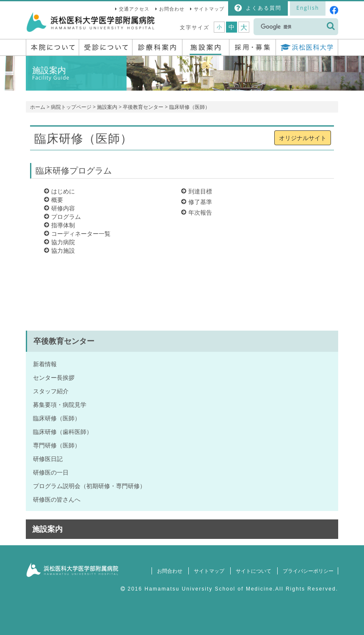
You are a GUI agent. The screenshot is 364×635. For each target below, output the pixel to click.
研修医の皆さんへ (57, 499)
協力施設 (63, 250)
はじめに (63, 191)
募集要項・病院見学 (60, 404)
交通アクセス (134, 9)
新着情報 (45, 364)
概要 (57, 200)
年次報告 (200, 212)
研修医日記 (48, 459)
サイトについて (252, 571)
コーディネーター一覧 (81, 233)
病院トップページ (71, 107)
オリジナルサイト (303, 138)
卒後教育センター (143, 107)
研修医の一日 (51, 472)
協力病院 (63, 242)
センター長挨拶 (54, 377)
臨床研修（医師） (57, 418)
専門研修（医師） (57, 445)
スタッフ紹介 (51, 391)
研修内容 (63, 208)
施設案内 (107, 107)
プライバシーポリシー (307, 571)
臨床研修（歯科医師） (63, 432)
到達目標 (200, 191)
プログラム (66, 217)
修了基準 (200, 202)
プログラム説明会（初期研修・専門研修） (89, 486)
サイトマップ (209, 9)
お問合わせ (172, 9)
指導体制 (63, 225)
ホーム (38, 107)
